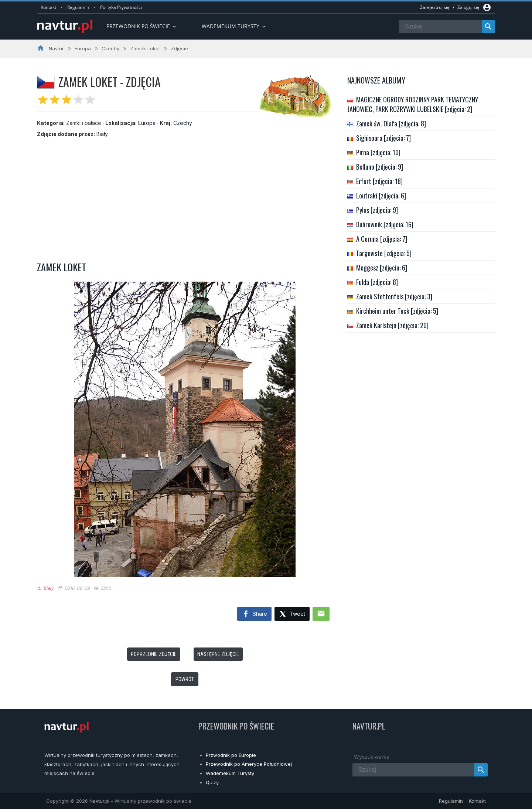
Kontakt (48, 7)
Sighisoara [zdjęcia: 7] (383, 138)
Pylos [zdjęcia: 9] (377, 210)
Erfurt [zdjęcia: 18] (379, 181)
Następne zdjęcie (218, 654)
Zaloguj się (468, 7)
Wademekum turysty (234, 26)
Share (254, 614)
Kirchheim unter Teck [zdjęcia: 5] (397, 311)
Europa (147, 123)
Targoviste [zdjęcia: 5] (384, 253)
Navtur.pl (99, 801)
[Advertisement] (185, 197)
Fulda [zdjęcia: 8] (377, 282)
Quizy (212, 782)
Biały (102, 134)
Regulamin (78, 7)
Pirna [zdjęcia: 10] (378, 152)
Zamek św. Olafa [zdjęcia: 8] (391, 123)
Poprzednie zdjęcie (154, 654)
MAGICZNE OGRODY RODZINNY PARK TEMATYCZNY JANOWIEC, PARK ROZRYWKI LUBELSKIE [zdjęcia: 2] (413, 104)
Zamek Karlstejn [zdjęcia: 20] (392, 325)
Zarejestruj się (435, 7)
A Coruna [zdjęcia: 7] (382, 239)
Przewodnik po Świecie (142, 26)
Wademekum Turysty (230, 773)
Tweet (292, 614)
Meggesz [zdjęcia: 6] (382, 268)
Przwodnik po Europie (231, 755)
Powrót (185, 679)
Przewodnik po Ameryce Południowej (249, 764)
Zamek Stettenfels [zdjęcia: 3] (394, 296)
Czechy (183, 123)
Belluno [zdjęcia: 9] (380, 167)
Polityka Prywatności (121, 7)
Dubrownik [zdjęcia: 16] (385, 224)
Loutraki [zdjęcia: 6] (381, 196)
